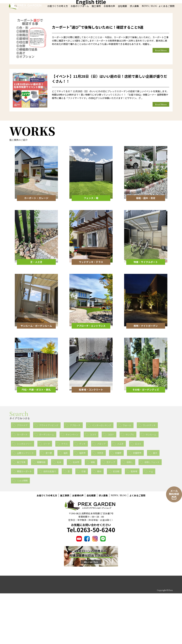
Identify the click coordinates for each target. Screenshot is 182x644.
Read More (161, 101)
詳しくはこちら (91, 613)
